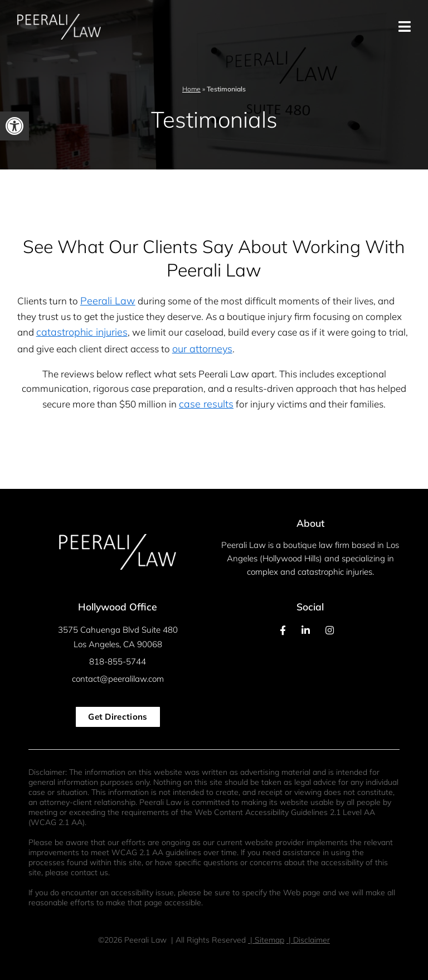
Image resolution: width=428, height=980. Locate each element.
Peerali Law (108, 301)
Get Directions (118, 717)
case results (206, 404)
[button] (14, 126)
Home (191, 89)
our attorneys (202, 349)
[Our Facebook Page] (283, 630)
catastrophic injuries (82, 332)
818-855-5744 (118, 661)
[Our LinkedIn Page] (306, 630)
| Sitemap (266, 940)
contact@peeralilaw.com (118, 679)
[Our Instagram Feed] (330, 630)
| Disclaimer (308, 940)
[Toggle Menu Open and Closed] (346, 27)
